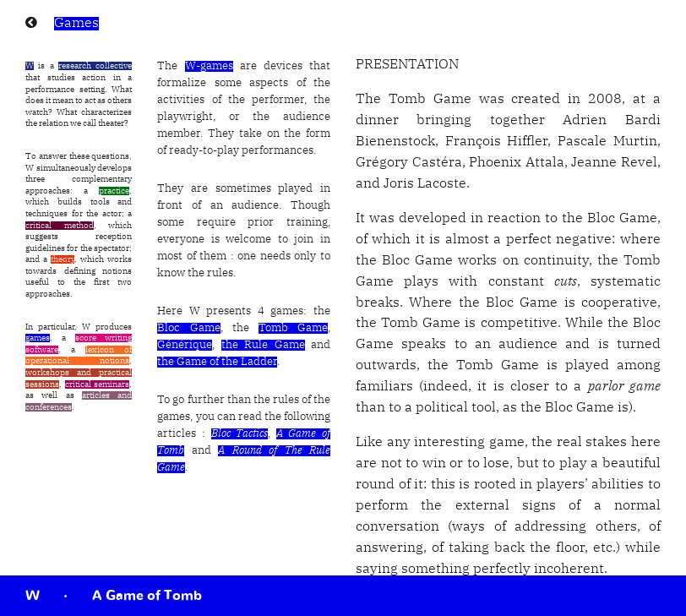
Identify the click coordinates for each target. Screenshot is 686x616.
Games (76, 24)
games (38, 338)
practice (114, 191)
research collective (95, 66)
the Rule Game (263, 345)
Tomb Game (293, 328)
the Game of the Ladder (217, 362)
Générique (185, 345)
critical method (60, 226)
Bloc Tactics (240, 434)
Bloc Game (188, 328)
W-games (209, 66)
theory (63, 259)
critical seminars (98, 384)
